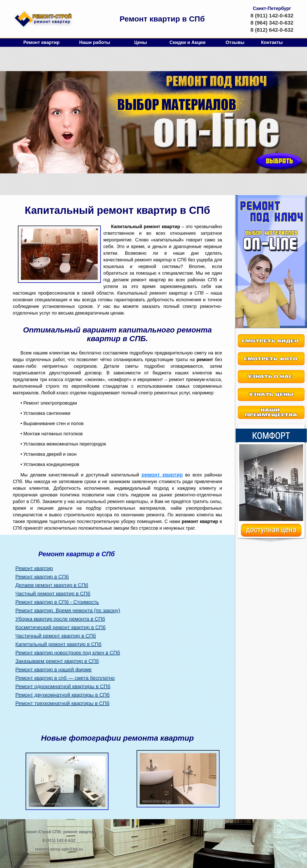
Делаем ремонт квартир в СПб (52, 585)
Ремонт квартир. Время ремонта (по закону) (68, 610)
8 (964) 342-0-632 (272, 23)
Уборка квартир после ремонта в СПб (60, 619)
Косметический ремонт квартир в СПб (61, 627)
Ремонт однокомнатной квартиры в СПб (63, 686)
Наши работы (95, 42)
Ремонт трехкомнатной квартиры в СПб (62, 703)
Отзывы (235, 42)
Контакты (272, 42)
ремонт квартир (162, 475)
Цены (141, 42)
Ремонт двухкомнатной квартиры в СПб (63, 695)
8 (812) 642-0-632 (272, 30)
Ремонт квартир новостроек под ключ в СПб (68, 653)
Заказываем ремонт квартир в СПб (57, 661)
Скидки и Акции (187, 42)
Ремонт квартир (41, 42)
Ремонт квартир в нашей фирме (53, 670)
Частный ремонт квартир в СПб (53, 594)
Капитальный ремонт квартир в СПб (58, 644)
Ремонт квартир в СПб (42, 577)
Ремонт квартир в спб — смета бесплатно (65, 678)
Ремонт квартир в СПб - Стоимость (57, 602)
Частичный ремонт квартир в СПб (56, 636)
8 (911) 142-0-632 (272, 15)
